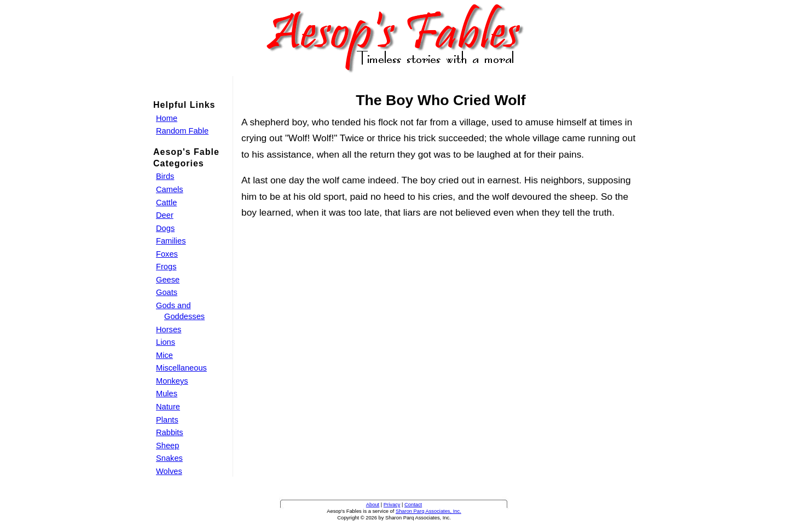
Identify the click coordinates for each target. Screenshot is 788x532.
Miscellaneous (181, 368)
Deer (165, 215)
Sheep (167, 446)
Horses (169, 329)
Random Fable (182, 131)
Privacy (392, 505)
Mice (164, 355)
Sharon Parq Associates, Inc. (428, 511)
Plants (167, 420)
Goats (167, 292)
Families (171, 241)
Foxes (167, 254)
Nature (168, 407)
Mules (167, 394)
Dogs (165, 228)
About (373, 505)
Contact (413, 505)
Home (167, 118)
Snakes (169, 458)
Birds (165, 176)
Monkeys (172, 381)
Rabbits (170, 432)
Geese (168, 280)
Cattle (166, 203)
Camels (170, 189)
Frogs (166, 267)
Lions (166, 342)
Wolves (169, 471)
